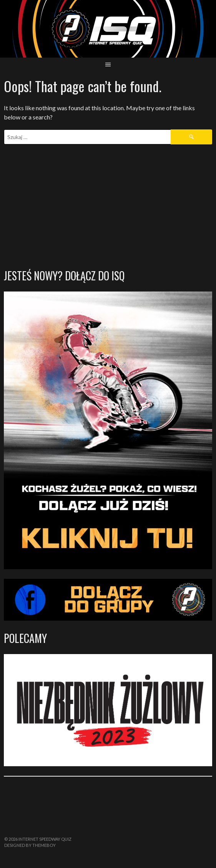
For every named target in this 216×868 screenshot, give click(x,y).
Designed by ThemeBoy (30, 845)
